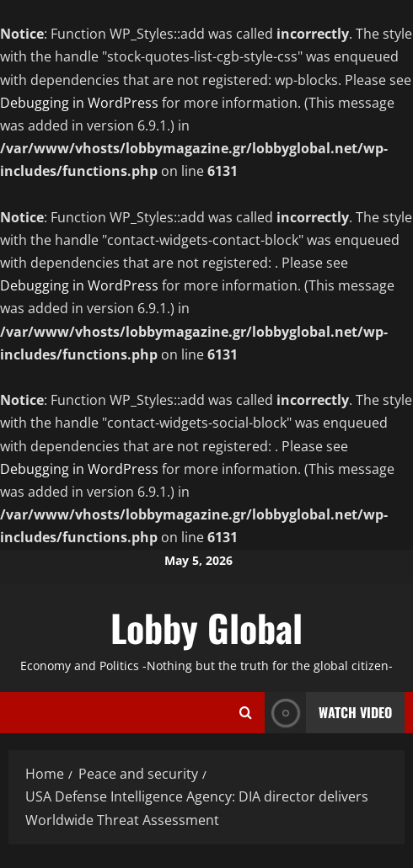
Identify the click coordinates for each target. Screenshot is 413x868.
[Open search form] (246, 713)
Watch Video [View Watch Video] (328, 713)
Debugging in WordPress (79, 103)
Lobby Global (206, 628)
